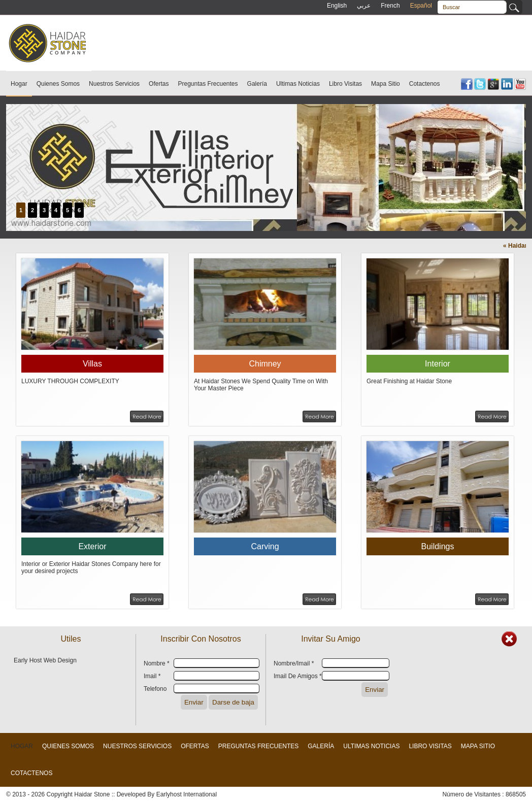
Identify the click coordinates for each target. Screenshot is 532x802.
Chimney (265, 364)
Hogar (19, 84)
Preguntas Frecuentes (208, 84)
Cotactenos (425, 84)
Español (421, 6)
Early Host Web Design (45, 660)
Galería (257, 84)
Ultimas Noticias (298, 84)
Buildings (438, 546)
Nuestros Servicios (114, 84)
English (337, 6)
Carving (265, 546)
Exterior (92, 546)
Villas (92, 364)
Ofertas (159, 84)
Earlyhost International (187, 794)
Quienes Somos (58, 84)
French (390, 6)
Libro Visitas (345, 84)
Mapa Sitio (386, 84)
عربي (364, 6)
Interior (438, 364)
